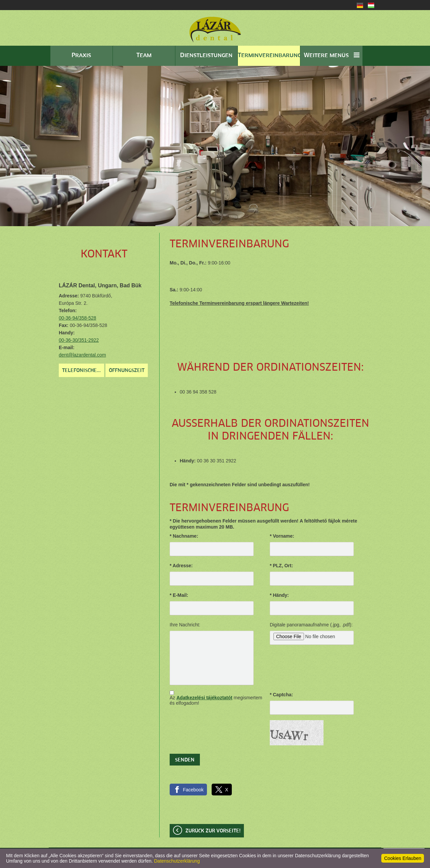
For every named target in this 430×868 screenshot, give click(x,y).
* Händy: (279, 595)
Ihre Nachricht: (185, 625)
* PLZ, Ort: (281, 566)
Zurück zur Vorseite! (213, 831)
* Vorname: (282, 536)
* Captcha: (281, 695)
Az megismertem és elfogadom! (216, 700)
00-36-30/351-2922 (79, 340)
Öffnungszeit (127, 371)
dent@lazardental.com (82, 355)
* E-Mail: (179, 595)
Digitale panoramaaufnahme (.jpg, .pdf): (311, 625)
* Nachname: (184, 536)
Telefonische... (81, 371)
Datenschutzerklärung (177, 861)
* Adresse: (181, 566)
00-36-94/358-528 (77, 318)
